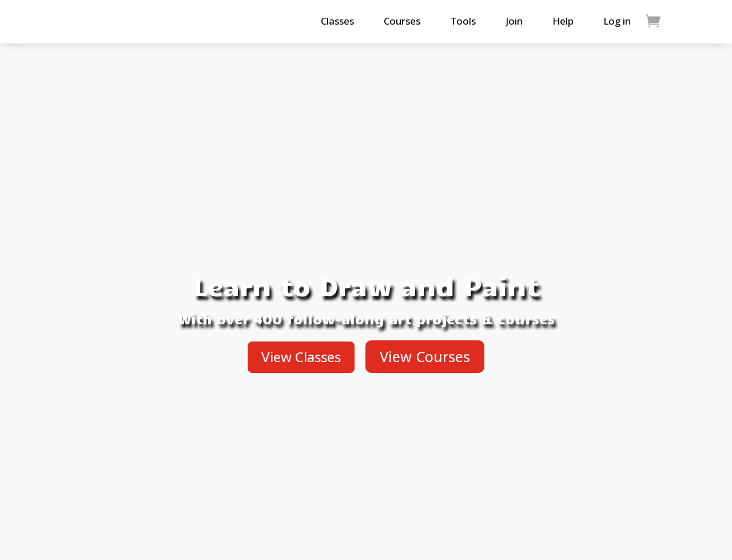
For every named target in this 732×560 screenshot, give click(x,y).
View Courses (425, 356)
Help (563, 21)
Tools (463, 21)
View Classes (301, 357)
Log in (617, 21)
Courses (402, 21)
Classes (337, 21)
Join (514, 21)
